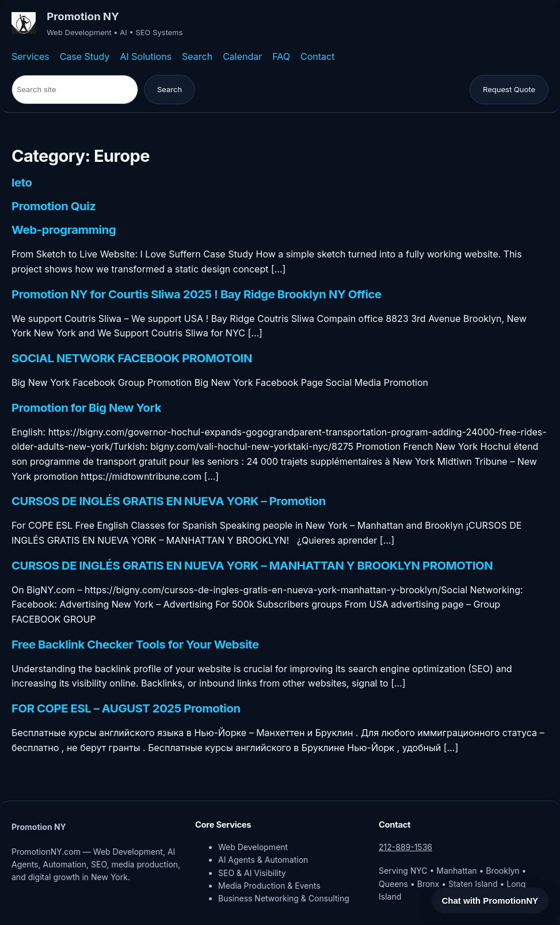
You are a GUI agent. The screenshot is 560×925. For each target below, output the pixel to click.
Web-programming (64, 230)
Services (31, 56)
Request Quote (509, 89)
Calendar (242, 56)
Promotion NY (83, 16)
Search (197, 56)
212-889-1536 (405, 847)
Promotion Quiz (54, 206)
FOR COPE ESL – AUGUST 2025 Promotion (126, 708)
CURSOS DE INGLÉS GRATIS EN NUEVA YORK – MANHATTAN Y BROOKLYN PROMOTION (252, 566)
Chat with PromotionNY (490, 901)
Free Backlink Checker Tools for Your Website (135, 645)
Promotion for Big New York (86, 408)
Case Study (85, 56)
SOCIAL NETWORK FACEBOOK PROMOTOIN (132, 358)
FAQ (281, 56)
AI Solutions (146, 56)
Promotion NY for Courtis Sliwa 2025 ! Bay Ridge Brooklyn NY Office (197, 294)
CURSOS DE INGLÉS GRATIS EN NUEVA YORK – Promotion (169, 501)
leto (22, 183)
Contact (317, 56)
